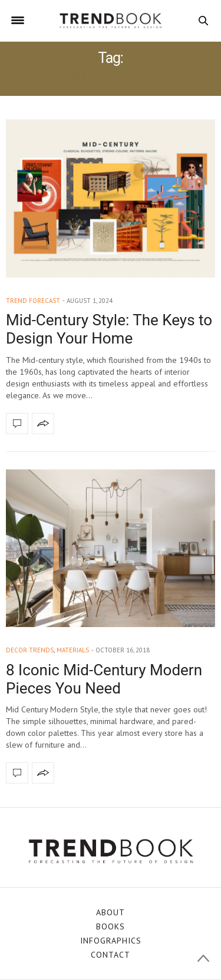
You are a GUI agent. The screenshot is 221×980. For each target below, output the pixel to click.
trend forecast (33, 301)
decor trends (30, 650)
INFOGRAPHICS (111, 941)
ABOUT (111, 912)
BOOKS (111, 926)
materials (73, 650)
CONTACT (111, 955)
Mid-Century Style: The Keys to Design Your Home (109, 329)
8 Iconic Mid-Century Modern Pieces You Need (104, 679)
